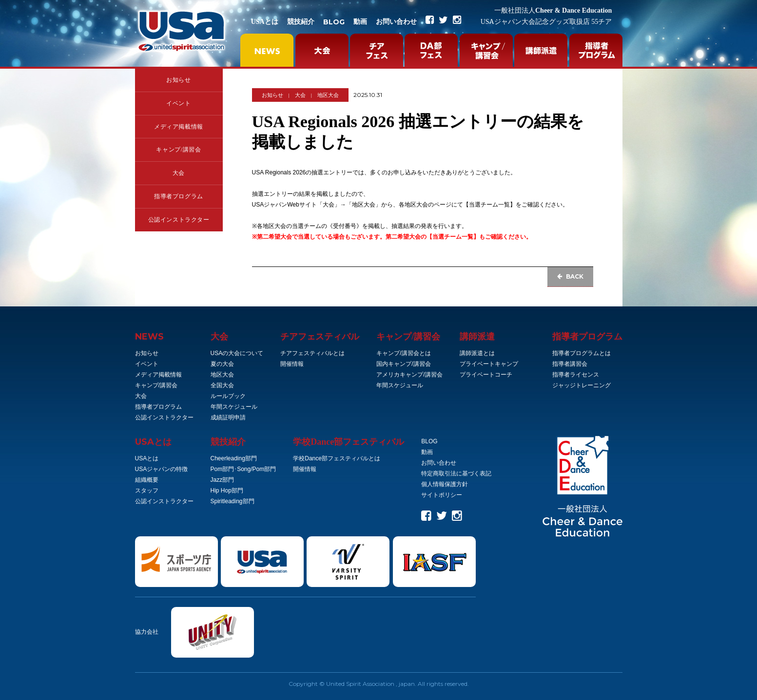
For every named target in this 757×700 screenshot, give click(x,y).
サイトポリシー (442, 495)
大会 (179, 173)
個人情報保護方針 (445, 484)
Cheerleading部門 (234, 458)
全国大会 (222, 385)
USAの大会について (237, 353)
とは (153, 442)
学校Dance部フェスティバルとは (337, 458)
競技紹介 (301, 22)
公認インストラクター (179, 220)
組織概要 (147, 480)
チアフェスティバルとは (312, 353)
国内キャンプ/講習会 (403, 364)
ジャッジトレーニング (582, 385)
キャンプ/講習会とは (403, 353)
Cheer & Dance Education (553, 10)
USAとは (265, 22)
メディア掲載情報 (179, 127)
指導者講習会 (570, 364)
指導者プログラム (179, 196)
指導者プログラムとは (582, 353)
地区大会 (328, 95)
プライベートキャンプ (489, 364)
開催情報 (292, 364)
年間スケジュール (234, 407)
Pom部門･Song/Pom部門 (243, 469)
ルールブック (228, 396)
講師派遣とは (477, 353)
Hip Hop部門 (227, 491)
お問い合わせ (396, 22)
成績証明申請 (228, 417)
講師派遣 (477, 337)
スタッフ (147, 491)
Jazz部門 (223, 480)
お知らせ (178, 80)
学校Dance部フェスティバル (349, 442)
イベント (178, 103)
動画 (360, 22)
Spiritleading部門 (233, 501)
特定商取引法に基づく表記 (456, 473)
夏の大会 (222, 364)
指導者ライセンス (576, 375)
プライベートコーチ (486, 375)
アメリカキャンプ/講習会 (409, 375)
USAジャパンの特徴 (162, 469)
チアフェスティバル (320, 337)
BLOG (334, 22)
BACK (570, 276)
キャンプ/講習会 (178, 150)
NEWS (149, 337)
